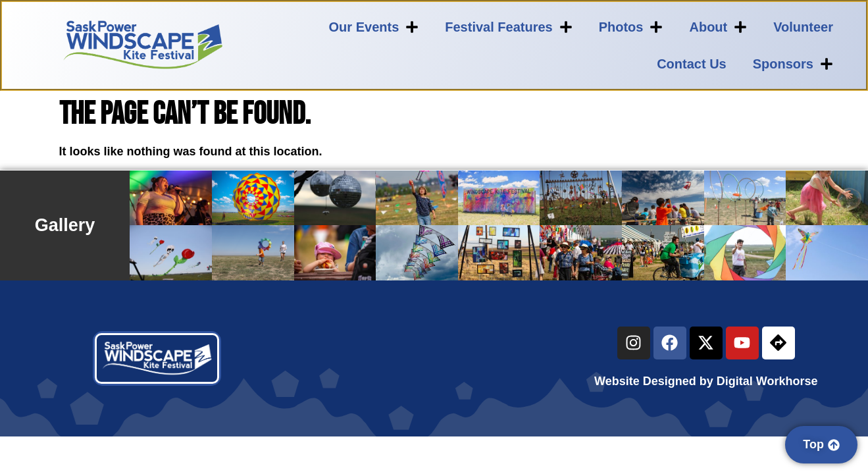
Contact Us (692, 64)
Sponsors (793, 64)
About (718, 27)
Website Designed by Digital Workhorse (706, 381)
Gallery (65, 225)
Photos (631, 27)
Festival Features (508, 27)
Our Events (374, 27)
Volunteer (803, 27)
